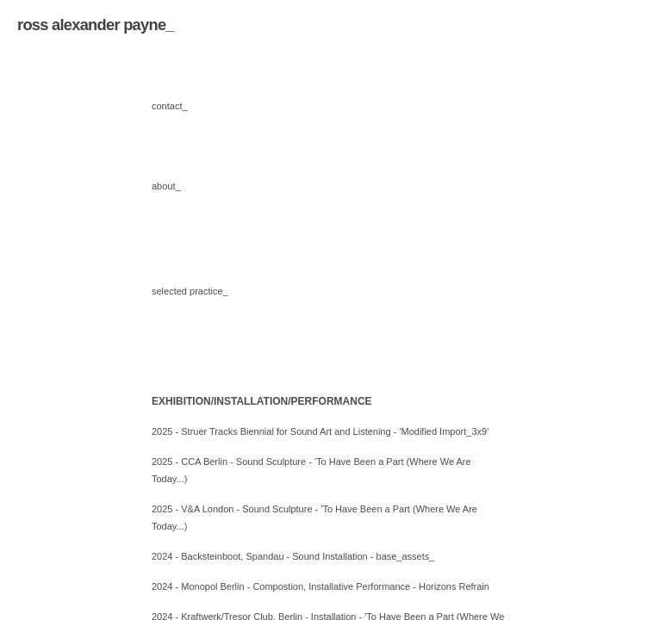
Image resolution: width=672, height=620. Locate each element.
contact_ (170, 106)
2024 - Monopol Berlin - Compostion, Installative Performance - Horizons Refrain (320, 586)
